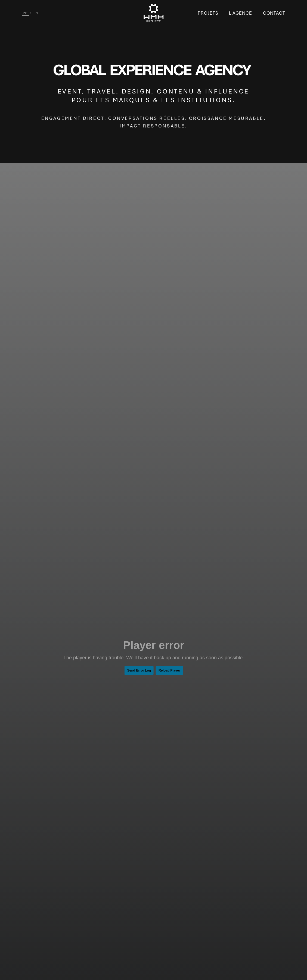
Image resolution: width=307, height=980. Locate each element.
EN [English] (36, 13)
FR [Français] (25, 13)
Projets (208, 13)
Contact (274, 13)
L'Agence (240, 13)
